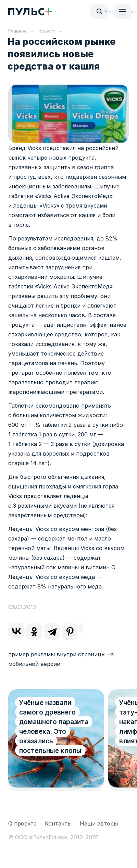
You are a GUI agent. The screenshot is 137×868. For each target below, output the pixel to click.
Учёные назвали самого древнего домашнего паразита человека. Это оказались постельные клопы (54, 727)
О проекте (22, 823)
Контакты (58, 823)
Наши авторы (99, 823)
